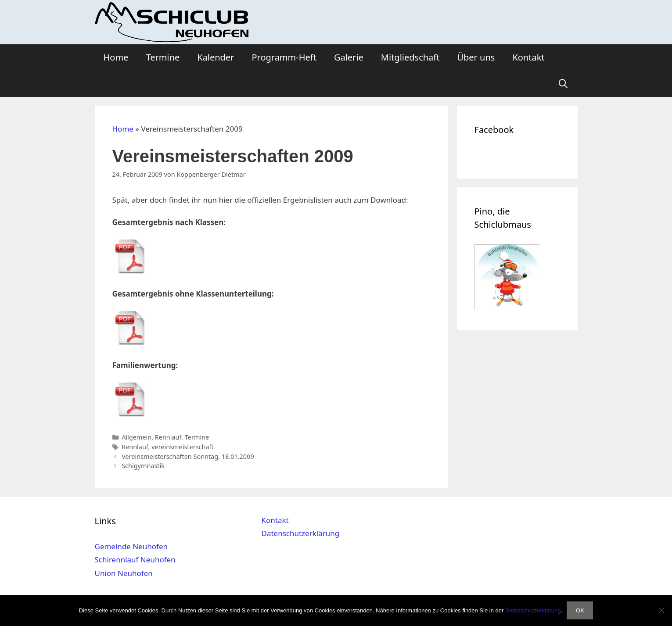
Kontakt (528, 57)
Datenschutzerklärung (300, 533)
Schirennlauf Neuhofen (135, 560)
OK (580, 610)
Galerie (349, 57)
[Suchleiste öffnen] (563, 84)
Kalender (216, 57)
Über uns (476, 57)
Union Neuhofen (124, 573)
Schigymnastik (143, 466)
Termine (163, 57)
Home (116, 57)
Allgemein (137, 437)
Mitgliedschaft (410, 57)
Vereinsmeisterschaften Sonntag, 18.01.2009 (188, 456)
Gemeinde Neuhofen (131, 546)
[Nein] (661, 610)
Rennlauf (168, 437)
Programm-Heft (284, 57)
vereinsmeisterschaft (183, 447)
